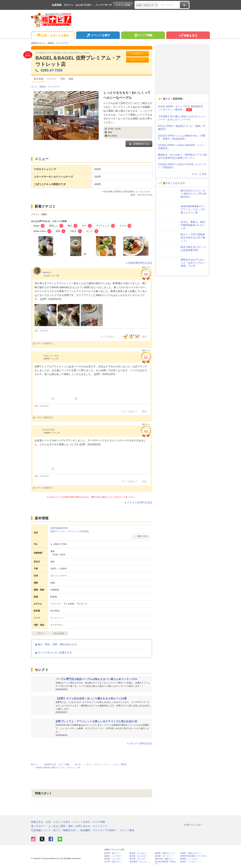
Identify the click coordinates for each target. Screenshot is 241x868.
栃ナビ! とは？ (193, 825)
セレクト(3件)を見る (139, 743)
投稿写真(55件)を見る (139, 263)
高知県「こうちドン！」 (191, 862)
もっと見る (199, 174)
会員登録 (57, 5)
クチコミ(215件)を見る (138, 502)
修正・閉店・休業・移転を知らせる (56, 644)
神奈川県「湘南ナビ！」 (165, 859)
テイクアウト (54, 87)
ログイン (69, 5)
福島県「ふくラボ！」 (114, 856)
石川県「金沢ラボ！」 (114, 862)
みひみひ (46, 430)
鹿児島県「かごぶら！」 (140, 862)
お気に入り (137, 54)
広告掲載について (41, 830)
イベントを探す (98, 36)
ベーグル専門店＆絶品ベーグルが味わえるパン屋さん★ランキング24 (96, 679)
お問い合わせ (83, 826)
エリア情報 (143, 36)
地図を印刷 (141, 536)
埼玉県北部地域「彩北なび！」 (165, 863)
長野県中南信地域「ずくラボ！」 (195, 856)
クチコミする (138, 60)
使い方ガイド (38, 826)
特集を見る (188, 36)
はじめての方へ (84, 5)
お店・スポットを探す (53, 36)
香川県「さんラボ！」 (139, 859)
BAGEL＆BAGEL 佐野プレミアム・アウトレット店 (78, 61)
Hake (45, 272)
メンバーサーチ (104, 5)
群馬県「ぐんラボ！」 (114, 859)
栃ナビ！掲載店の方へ (65, 830)
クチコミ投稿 (123, 5)
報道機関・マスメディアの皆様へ (99, 830)
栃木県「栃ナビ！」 (113, 853)
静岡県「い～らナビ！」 (191, 859)
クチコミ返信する (43, 343)
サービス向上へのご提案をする (53, 653)
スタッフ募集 (127, 830)
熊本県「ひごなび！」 (139, 853)
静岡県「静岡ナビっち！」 (166, 853)
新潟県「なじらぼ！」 (139, 856)
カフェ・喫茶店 (38, 87)
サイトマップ (100, 826)
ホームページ (57, 618)
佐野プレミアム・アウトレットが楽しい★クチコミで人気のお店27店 (96, 721)
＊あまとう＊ (49, 356)
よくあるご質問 (57, 826)
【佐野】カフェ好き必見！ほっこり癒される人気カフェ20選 (91, 698)
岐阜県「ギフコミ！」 (165, 856)
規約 (71, 826)
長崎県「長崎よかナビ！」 (192, 853)
